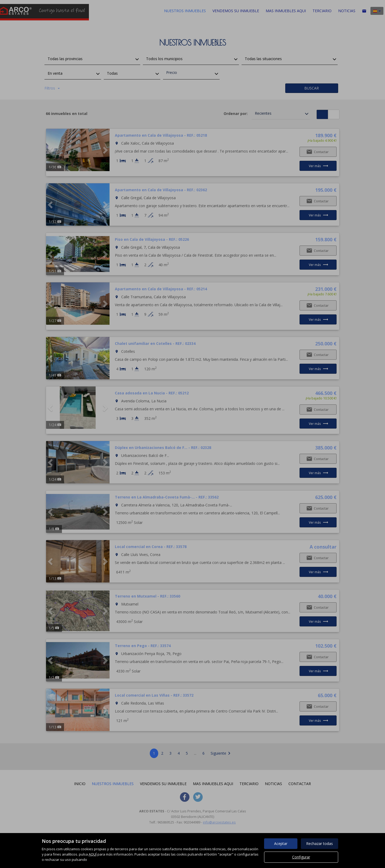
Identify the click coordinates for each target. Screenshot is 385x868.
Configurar (301, 857)
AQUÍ (93, 854)
